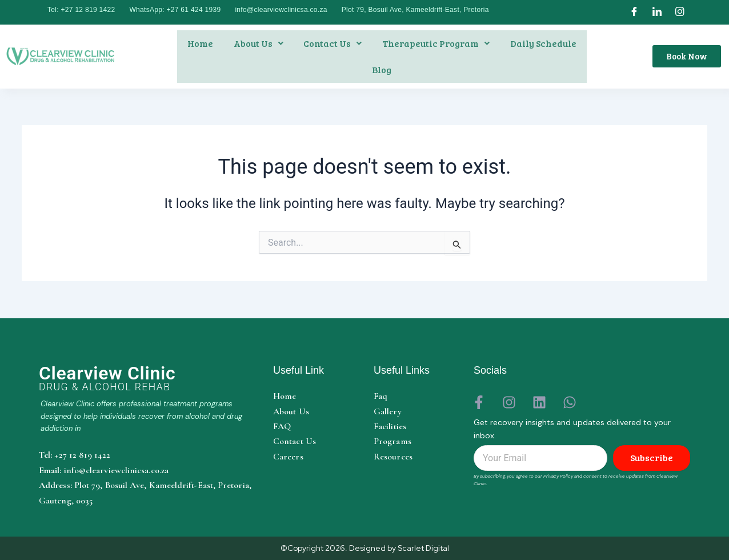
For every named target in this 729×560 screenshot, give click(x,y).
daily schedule (543, 43)
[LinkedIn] (657, 12)
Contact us (333, 43)
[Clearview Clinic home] (147, 378)
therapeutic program (436, 43)
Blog (382, 69)
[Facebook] (634, 12)
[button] (259, 43)
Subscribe (652, 458)
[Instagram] (680, 12)
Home (200, 43)
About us (259, 43)
